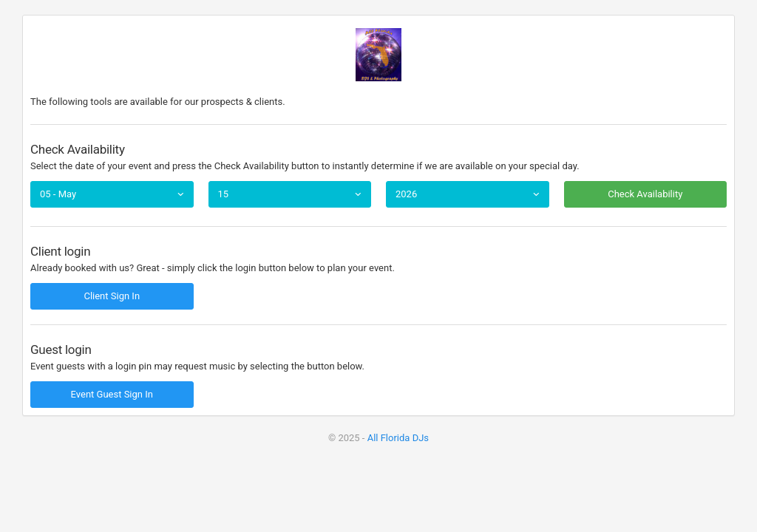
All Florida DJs (398, 438)
